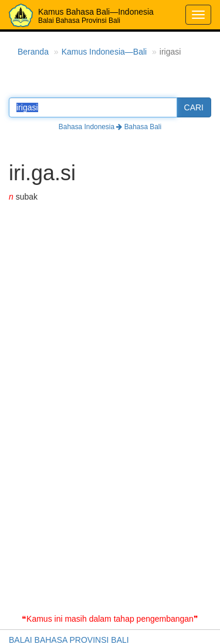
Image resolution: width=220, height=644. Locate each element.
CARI (194, 107)
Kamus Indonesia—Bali (104, 52)
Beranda (33, 52)
